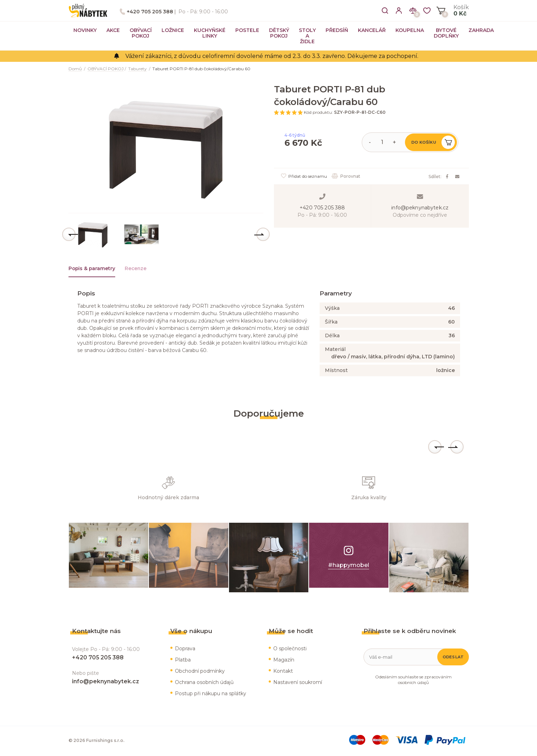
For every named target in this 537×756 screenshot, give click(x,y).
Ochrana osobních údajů (204, 683)
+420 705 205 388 (150, 12)
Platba (183, 661)
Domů (75, 69)
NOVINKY (85, 30)
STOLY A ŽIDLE (307, 36)
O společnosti (290, 650)
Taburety (137, 69)
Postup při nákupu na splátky (211, 695)
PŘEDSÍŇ (337, 30)
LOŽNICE (173, 30)
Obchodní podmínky (200, 672)
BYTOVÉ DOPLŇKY (446, 33)
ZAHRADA (481, 30)
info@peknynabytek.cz (420, 208)
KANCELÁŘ (372, 30)
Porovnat (347, 176)
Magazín (284, 661)
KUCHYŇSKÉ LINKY (210, 33)
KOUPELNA (410, 30)
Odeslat (453, 658)
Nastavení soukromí (298, 683)
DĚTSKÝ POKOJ (279, 33)
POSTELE (247, 30)
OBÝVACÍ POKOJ (141, 33)
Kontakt (283, 672)
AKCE (113, 30)
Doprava (185, 650)
